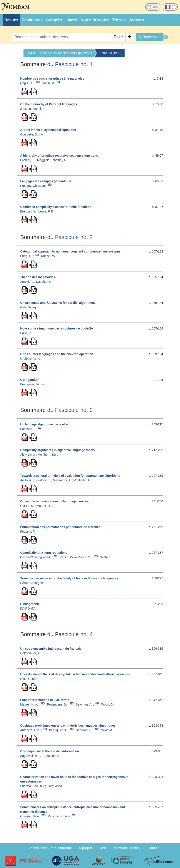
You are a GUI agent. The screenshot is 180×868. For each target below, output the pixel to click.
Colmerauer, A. (30, 653)
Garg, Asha (54, 786)
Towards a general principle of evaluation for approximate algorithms (70, 476)
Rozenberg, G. (57, 704)
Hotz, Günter (29, 679)
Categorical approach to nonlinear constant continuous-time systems (70, 251)
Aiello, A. (26, 480)
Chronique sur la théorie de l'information (50, 751)
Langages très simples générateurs (46, 181)
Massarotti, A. (62, 480)
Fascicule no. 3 (74, 410)
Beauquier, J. (58, 730)
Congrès (54, 20)
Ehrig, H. (26, 256)
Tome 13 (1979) (111, 53)
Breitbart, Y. (28, 211)
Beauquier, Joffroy (32, 384)
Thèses (119, 20)
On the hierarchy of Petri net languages (49, 104)
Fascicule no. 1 (74, 64)
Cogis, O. (27, 83)
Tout (117, 37)
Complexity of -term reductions (44, 553)
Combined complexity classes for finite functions (56, 207)
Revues (11, 20)
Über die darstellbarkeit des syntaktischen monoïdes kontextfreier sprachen (75, 674)
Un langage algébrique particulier (44, 424)
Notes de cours (95, 20)
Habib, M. (48, 83)
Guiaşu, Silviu (30, 816)
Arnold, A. (27, 282)
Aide (103, 848)
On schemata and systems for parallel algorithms (57, 303)
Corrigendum (30, 380)
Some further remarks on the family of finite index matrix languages (69, 578)
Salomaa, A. (84, 704)
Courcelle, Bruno (32, 134)
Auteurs (137, 20)
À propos (86, 848)
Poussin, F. (28, 532)
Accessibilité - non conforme (50, 848)
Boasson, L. (28, 429)
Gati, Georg (28, 307)
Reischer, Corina (59, 816)
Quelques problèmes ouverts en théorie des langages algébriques (68, 726)
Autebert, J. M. (30, 730)
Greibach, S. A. (30, 359)
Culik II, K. (27, 506)
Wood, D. (107, 704)
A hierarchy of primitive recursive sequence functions (59, 156)
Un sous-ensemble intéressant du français (51, 649)
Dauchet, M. (44, 282)
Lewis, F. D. (46, 211)
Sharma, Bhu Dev (32, 786)
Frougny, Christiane (33, 186)
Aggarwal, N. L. (31, 756)
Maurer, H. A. (45, 506)
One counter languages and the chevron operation (57, 354)
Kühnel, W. (48, 256)
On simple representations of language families (54, 501)
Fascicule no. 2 (74, 237)
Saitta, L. (106, 557)
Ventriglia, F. (82, 480)
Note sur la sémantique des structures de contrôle (57, 328)
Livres (71, 20)
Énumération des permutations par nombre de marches (60, 527)
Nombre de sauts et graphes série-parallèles (52, 79)
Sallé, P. (26, 333)
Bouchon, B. (52, 756)
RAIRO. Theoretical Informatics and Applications (59, 53)
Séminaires (32, 20)
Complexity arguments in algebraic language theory (58, 450)
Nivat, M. (107, 730)
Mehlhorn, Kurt (48, 455)
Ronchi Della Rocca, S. (75, 557)
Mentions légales (127, 848)
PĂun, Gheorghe (32, 583)
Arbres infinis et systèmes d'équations (48, 130)
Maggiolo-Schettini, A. (52, 160)
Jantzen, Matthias (32, 109)
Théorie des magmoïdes (38, 277)
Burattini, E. (42, 480)
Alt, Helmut (28, 455)
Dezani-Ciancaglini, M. (35, 557)
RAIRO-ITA (28, 609)
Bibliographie (30, 604)
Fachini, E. (27, 160)
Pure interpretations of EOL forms (45, 700)
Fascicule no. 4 (74, 634)
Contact (152, 848)
